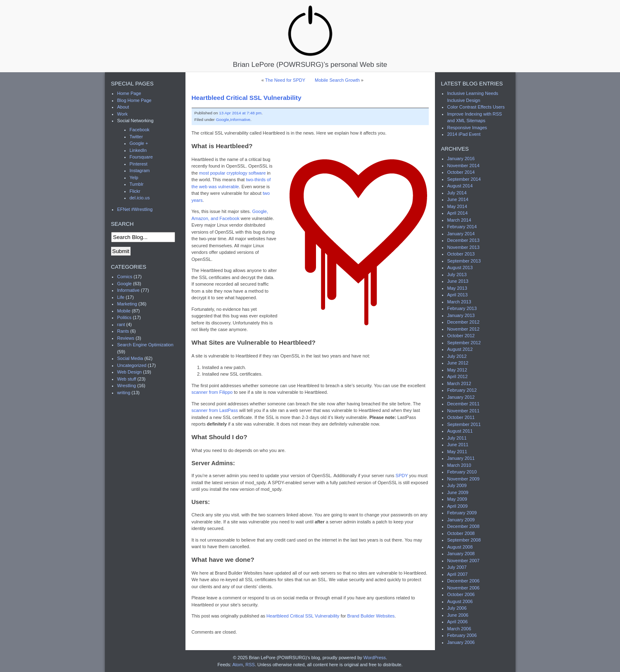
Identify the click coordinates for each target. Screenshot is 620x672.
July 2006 (457, 608)
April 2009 (458, 506)
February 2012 (462, 390)
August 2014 (460, 186)
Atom (238, 665)
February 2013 (462, 308)
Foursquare (141, 157)
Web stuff (127, 379)
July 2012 (457, 356)
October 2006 (461, 594)
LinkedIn (138, 150)
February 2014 (462, 227)
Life (121, 297)
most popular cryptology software (232, 173)
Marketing (127, 304)
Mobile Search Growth (337, 80)
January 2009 (461, 520)
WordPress (375, 658)
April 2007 (458, 574)
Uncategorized (132, 365)
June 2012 (458, 363)
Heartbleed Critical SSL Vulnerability (247, 98)
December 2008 (463, 526)
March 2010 (459, 465)
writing (124, 393)
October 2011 (461, 417)
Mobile (124, 311)
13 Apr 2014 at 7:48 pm (240, 113)
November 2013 (463, 247)
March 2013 (459, 302)
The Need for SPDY (285, 80)
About (123, 107)
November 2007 (463, 561)
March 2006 (459, 629)
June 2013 (458, 281)
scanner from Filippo (212, 392)
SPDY (402, 476)
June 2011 (458, 445)
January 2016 (461, 159)
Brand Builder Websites (371, 616)
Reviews (126, 338)
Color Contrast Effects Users (476, 107)
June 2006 (458, 615)
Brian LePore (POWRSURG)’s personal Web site (310, 36)
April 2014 (458, 213)
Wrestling (127, 386)
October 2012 (461, 336)
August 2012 (460, 349)
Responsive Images (467, 128)
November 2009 (463, 479)
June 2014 (458, 199)
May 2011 (457, 452)
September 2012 (464, 343)
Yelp (134, 177)
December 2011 (463, 404)
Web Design (130, 372)
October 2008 (461, 533)
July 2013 (457, 274)
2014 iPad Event (464, 134)
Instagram (140, 170)
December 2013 (463, 240)
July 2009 (457, 485)
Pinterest (139, 164)
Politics (125, 317)
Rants (123, 331)
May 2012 (457, 370)
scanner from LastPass (215, 410)
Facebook (140, 130)
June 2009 (458, 492)
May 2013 (457, 288)
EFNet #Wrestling (135, 209)
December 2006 (463, 581)
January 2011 (461, 458)
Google (223, 119)
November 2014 (463, 166)
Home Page (129, 93)
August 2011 (460, 431)
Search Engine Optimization (145, 345)
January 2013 (461, 315)
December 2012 (463, 322)
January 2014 (461, 234)
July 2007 (457, 567)
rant (121, 324)
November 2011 (463, 411)
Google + (139, 143)
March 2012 (459, 383)
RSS (250, 665)
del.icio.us (140, 198)
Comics (125, 277)
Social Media (130, 358)
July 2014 (457, 193)
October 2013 (461, 254)
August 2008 (460, 547)
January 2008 (461, 554)
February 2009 (462, 513)
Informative (240, 119)
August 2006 (460, 601)
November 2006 (463, 588)
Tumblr (137, 184)
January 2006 (461, 642)
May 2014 (457, 206)
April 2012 (458, 376)
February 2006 (462, 635)
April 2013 (458, 295)
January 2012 (461, 397)
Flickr (135, 191)
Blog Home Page (134, 100)
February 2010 (462, 472)
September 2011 (464, 424)
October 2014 (461, 172)
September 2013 (464, 261)
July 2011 (457, 438)
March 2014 (459, 220)
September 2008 (464, 540)
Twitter (136, 137)
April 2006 (458, 622)
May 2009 (457, 499)
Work (122, 114)
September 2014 (464, 179)
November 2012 (463, 329)
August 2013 (460, 267)
